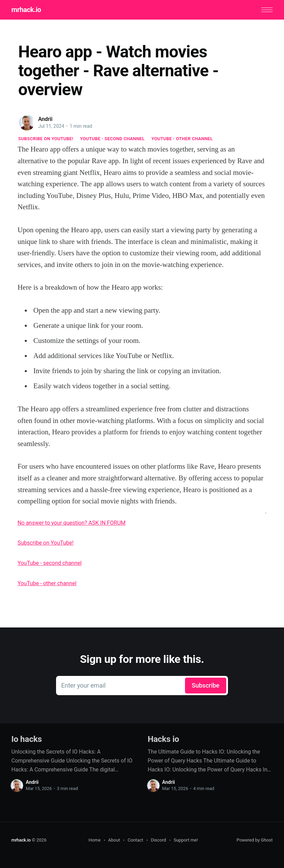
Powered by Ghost (255, 840)
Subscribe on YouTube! (46, 139)
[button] (267, 10)
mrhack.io (26, 10)
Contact (135, 840)
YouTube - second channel (112, 139)
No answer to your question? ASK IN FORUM (72, 523)
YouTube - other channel (182, 139)
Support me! (186, 840)
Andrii (45, 119)
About (114, 840)
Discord (159, 840)
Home (95, 840)
